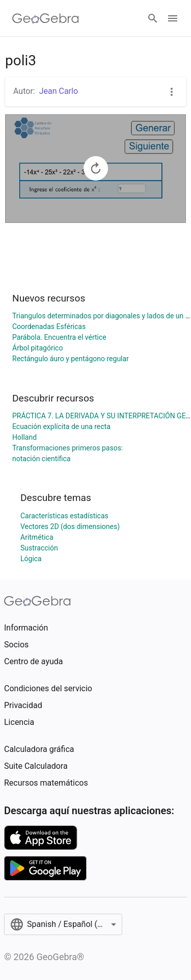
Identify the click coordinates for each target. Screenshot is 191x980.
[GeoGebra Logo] (46, 18)
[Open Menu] (173, 18)
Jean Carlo (59, 91)
